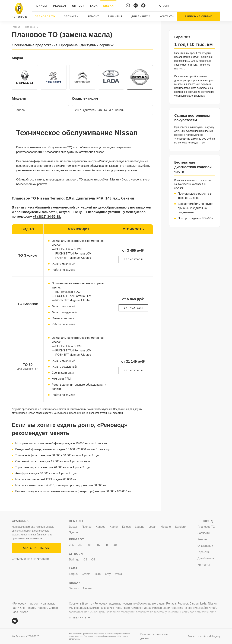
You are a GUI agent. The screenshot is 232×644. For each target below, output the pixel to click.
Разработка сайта (204, 636)
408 (116, 545)
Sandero (180, 527)
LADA (94, 6)
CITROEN (78, 6)
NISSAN (108, 6)
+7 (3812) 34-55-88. (47, 217)
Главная (16, 27)
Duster (73, 527)
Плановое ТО (45, 16)
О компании (205, 546)
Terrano (74, 588)
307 (98, 545)
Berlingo (74, 559)
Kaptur (114, 527)
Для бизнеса (141, 16)
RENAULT (41, 6)
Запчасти (71, 16)
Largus (73, 574)
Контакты (167, 16)
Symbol (74, 532)
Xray (108, 574)
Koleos (126, 527)
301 (89, 545)
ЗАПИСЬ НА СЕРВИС (199, 16)
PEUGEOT (60, 6)
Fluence (86, 527)
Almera (87, 588)
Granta (86, 574)
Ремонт (93, 16)
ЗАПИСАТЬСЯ (133, 259)
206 (71, 545)
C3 (85, 559)
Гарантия (115, 16)
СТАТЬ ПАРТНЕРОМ (36, 548)
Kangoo (101, 527)
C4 (93, 559)
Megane (166, 527)
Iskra (98, 574)
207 (80, 545)
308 (107, 545)
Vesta (118, 574)
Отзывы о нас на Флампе (30, 559)
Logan (153, 527)
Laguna (140, 527)
